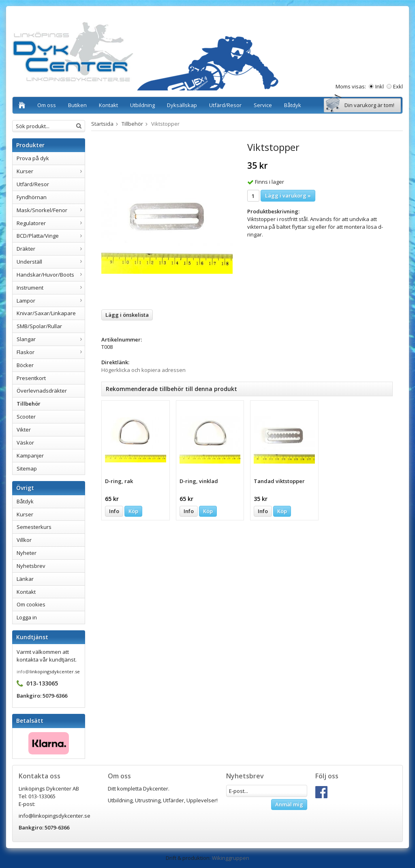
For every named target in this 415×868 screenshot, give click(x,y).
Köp (133, 511)
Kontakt (108, 105)
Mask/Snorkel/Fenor (51, 210)
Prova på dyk (33, 158)
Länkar (25, 579)
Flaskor (51, 352)
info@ (23, 671)
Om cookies (31, 604)
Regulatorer (51, 223)
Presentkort (31, 378)
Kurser (51, 171)
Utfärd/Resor (225, 105)
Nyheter (27, 553)
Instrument (51, 288)
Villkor (24, 540)
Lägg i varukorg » (288, 196)
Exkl (398, 86)
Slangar (51, 339)
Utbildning (142, 105)
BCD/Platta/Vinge (51, 236)
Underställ (51, 262)
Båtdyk (293, 105)
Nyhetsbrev (31, 566)
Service (263, 105)
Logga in (27, 617)
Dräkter (51, 249)
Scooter (26, 417)
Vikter (24, 430)
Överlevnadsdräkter (42, 391)
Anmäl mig (289, 804)
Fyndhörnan (32, 197)
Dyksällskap (182, 105)
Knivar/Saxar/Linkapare (46, 313)
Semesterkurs (34, 527)
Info (114, 511)
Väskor (25, 443)
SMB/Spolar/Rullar (39, 326)
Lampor (51, 301)
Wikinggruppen (231, 858)
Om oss (47, 105)
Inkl (380, 86)
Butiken (77, 105)
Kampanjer (30, 455)
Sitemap (27, 468)
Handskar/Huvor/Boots (51, 275)
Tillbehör (29, 404)
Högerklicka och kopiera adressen (143, 370)
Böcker (25, 365)
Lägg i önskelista (127, 315)
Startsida (102, 124)
